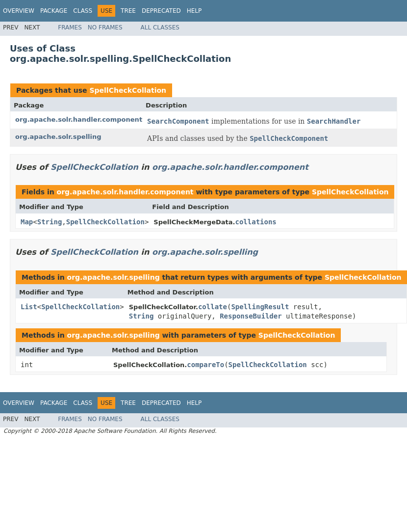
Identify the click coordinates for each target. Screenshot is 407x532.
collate (213, 307)
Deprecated (161, 11)
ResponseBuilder (251, 316)
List (29, 307)
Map (27, 222)
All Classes (160, 27)
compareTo (205, 365)
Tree (128, 11)
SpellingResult (260, 307)
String (50, 222)
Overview (19, 11)
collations (255, 222)
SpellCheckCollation (128, 90)
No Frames (105, 27)
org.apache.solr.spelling (58, 137)
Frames (70, 27)
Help (194, 11)
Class (83, 11)
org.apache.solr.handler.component (79, 120)
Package (54, 11)
